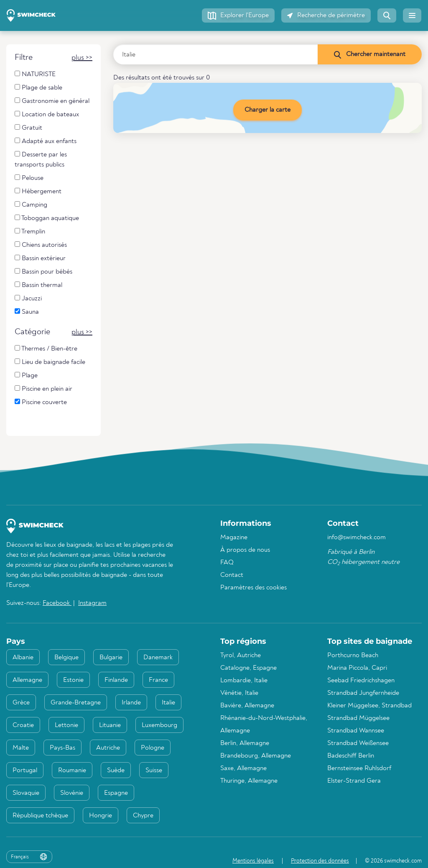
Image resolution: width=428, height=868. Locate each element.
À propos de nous (245, 550)
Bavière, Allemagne (247, 706)
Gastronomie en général (52, 101)
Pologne (153, 748)
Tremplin (30, 232)
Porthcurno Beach (353, 655)
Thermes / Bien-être (46, 349)
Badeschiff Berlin (351, 756)
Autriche (108, 748)
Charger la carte (267, 110)
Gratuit (28, 128)
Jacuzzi (28, 298)
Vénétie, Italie (239, 693)
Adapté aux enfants (46, 141)
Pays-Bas (62, 748)
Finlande (116, 680)
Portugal (25, 771)
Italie (168, 703)
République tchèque (40, 816)
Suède (116, 771)
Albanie (23, 658)
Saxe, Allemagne (243, 768)
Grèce (21, 703)
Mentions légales (253, 861)
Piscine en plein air (43, 389)
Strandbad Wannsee (356, 731)
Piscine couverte (41, 402)
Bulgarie (111, 658)
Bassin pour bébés (43, 272)
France (158, 680)
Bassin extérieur (40, 258)
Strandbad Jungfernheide (363, 693)
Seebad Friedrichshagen (361, 681)
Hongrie (101, 816)
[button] (238, 15)
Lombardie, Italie (244, 681)
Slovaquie (26, 793)
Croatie (23, 725)
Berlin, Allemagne (245, 743)
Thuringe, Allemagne (249, 781)
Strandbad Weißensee (358, 743)
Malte (21, 748)
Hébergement (38, 191)
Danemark (158, 658)
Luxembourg (159, 725)
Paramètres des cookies (253, 588)
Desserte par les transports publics (41, 160)
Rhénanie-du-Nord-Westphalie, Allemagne (264, 725)
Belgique (66, 658)
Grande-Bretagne (76, 703)
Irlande (131, 703)
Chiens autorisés (41, 245)
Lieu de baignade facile (50, 362)
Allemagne (27, 680)
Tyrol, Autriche (241, 655)
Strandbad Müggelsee (358, 718)
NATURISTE (35, 74)
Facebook (57, 603)
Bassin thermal (38, 285)
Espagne (116, 793)
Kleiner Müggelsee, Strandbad (369, 706)
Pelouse (29, 178)
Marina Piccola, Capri (357, 668)
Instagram (92, 603)
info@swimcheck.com (357, 538)
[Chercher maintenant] (369, 54)
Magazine (234, 538)
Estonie (73, 680)
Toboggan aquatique (47, 218)
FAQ (227, 563)
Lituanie (110, 725)
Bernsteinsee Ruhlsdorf (359, 768)
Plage (26, 375)
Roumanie (72, 771)
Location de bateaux (47, 114)
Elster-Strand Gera (354, 781)
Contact (232, 575)
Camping (31, 205)
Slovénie (72, 793)
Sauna (27, 312)
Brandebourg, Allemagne (256, 756)
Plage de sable (38, 88)
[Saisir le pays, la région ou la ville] (215, 54)
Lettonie (66, 725)
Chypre (143, 816)
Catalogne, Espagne (248, 668)
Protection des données (320, 861)
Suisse (154, 771)
